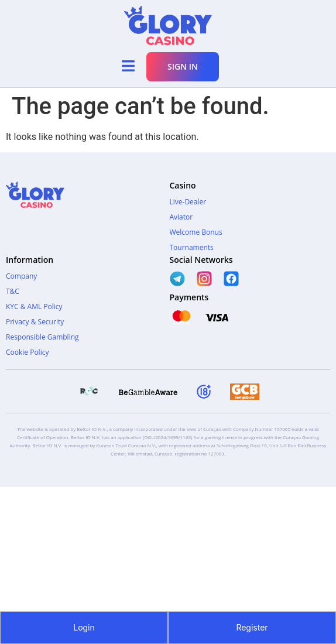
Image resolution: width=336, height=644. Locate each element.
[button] (128, 67)
